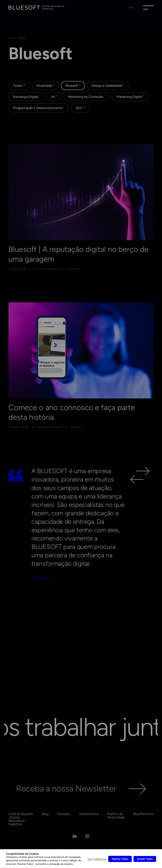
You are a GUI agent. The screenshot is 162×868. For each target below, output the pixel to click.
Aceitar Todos (145, 859)
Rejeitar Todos (120, 859)
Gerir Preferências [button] (97, 859)
